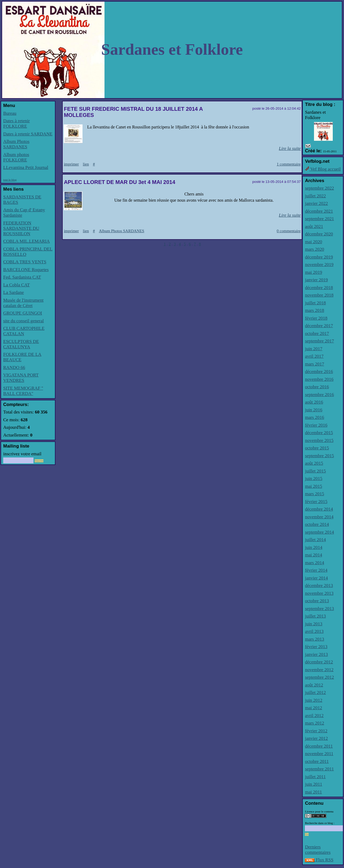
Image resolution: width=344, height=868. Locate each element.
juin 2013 (314, 624)
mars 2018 (314, 310)
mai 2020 (313, 242)
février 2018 (316, 318)
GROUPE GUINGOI (23, 313)
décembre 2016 (319, 372)
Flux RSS (319, 860)
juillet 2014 (315, 540)
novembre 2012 (319, 670)
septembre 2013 (319, 609)
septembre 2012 (319, 677)
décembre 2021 (319, 211)
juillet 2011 (315, 777)
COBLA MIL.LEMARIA (27, 241)
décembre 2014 (319, 509)
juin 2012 (314, 700)
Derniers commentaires (318, 850)
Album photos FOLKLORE (16, 157)
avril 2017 (314, 356)
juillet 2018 (315, 303)
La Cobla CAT (16, 285)
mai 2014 (313, 555)
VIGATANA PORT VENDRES (21, 378)
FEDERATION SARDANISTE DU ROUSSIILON (21, 228)
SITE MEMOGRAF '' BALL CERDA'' (23, 391)
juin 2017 (314, 349)
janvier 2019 (316, 280)
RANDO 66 (14, 367)
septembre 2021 (319, 219)
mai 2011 (313, 792)
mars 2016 (314, 417)
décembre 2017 (319, 326)
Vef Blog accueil (323, 169)
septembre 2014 (319, 532)
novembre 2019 (319, 265)
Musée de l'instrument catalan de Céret (23, 303)
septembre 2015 (319, 456)
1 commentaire (289, 164)
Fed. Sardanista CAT (22, 277)
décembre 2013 (319, 586)
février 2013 (316, 647)
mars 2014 (314, 563)
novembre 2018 (319, 295)
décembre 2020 (319, 234)
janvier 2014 (316, 578)
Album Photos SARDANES (16, 144)
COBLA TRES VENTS (25, 262)
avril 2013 (314, 631)
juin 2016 (314, 410)
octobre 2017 (317, 333)
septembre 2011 (319, 769)
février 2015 (316, 502)
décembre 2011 (319, 746)
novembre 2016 (319, 379)
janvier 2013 (316, 654)
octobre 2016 (317, 387)
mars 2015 (314, 494)
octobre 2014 (317, 524)
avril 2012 (314, 716)
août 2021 (314, 226)
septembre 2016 (319, 395)
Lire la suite (290, 148)
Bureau (10, 113)
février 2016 (316, 425)
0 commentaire (289, 231)
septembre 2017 (319, 341)
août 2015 (314, 463)
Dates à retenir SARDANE (28, 134)
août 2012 (314, 685)
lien (86, 164)
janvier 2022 (316, 203)
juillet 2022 (315, 196)
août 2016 (314, 402)
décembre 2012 (319, 662)
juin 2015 (314, 479)
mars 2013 (314, 639)
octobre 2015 (317, 448)
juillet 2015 (315, 471)
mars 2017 (314, 364)
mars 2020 (314, 249)
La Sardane (14, 292)
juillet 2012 (315, 692)
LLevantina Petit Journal (26, 167)
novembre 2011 (319, 754)
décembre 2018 (319, 288)
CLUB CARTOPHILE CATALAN (24, 331)
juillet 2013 (315, 616)
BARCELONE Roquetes (26, 270)
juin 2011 (313, 784)
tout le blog (10, 180)
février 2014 (316, 570)
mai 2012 (313, 708)
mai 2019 (313, 272)
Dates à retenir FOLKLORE (16, 123)
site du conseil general (24, 321)
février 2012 (316, 731)
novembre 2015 (319, 440)
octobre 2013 (317, 601)
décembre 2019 (319, 257)
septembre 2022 (319, 188)
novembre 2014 (319, 517)
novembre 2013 (319, 593)
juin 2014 (314, 547)
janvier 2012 (316, 738)
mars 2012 (314, 723)
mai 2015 (313, 486)
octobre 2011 (317, 761)
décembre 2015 (319, 433)
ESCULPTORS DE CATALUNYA (21, 344)
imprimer (71, 164)
